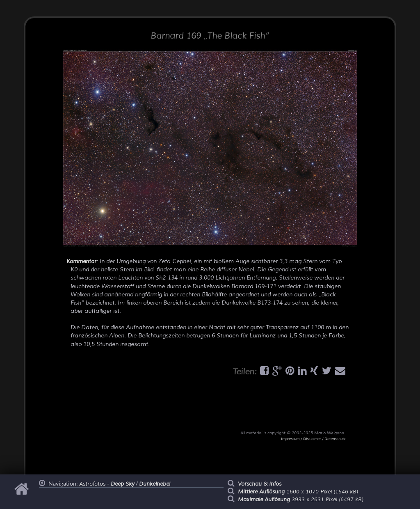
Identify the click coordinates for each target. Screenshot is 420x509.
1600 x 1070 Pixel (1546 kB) (298, 492)
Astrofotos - (107, 484)
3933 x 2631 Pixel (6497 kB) (301, 500)
